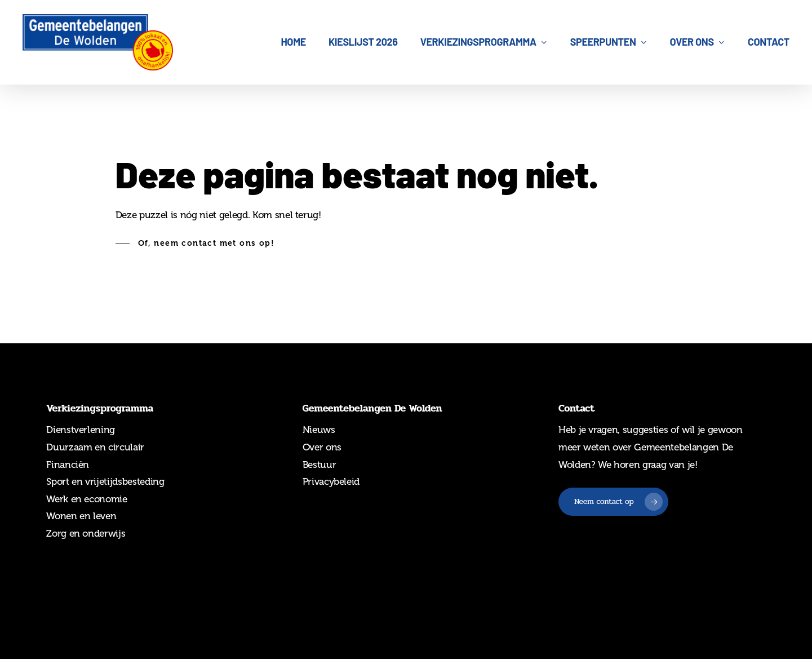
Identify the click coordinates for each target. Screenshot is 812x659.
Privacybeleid (331, 481)
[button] (195, 244)
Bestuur (320, 465)
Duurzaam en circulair (95, 447)
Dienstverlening (81, 430)
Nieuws (319, 430)
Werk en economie (87, 499)
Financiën (68, 465)
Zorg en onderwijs (86, 533)
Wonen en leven (81, 516)
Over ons (322, 447)
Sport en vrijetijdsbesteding (105, 481)
